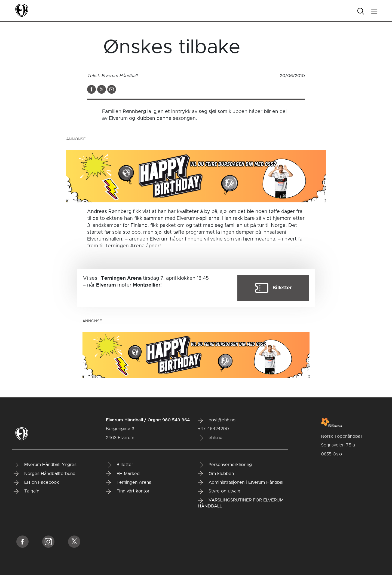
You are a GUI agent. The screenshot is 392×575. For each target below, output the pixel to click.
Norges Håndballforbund (45, 474)
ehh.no (210, 438)
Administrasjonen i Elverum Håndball (241, 483)
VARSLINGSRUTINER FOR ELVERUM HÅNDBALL (241, 503)
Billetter (120, 465)
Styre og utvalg (219, 491)
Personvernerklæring (225, 465)
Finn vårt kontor (128, 491)
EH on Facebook (36, 483)
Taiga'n (26, 491)
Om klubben (216, 474)
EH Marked (123, 474)
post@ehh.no (217, 420)
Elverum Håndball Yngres (45, 465)
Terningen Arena (129, 483)
